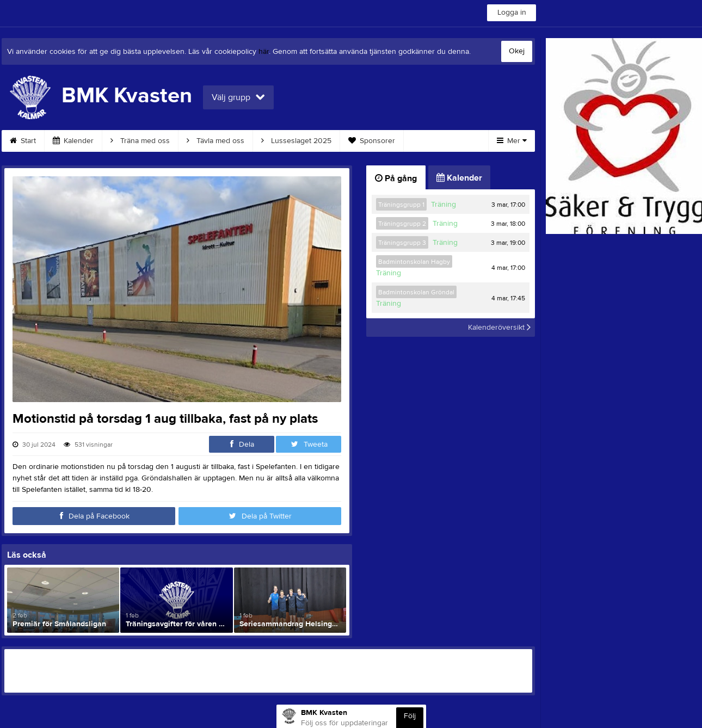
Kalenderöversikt (499, 328)
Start (23, 141)
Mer (512, 141)
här (264, 52)
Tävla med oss (215, 141)
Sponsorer (372, 141)
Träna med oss (140, 141)
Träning (444, 205)
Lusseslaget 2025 (296, 141)
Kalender (73, 141)
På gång (396, 178)
